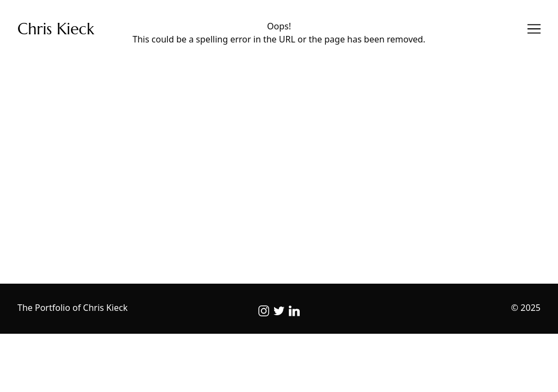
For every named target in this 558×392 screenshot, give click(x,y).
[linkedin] (294, 311)
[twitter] (279, 311)
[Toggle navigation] (534, 29)
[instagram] (264, 311)
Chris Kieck (56, 29)
